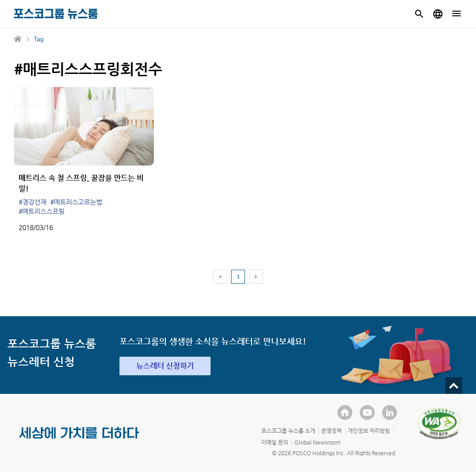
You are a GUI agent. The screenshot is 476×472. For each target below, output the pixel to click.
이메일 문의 (275, 442)
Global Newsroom (317, 442)
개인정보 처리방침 (369, 431)
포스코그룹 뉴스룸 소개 (288, 431)
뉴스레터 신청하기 (165, 366)
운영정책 (331, 431)
